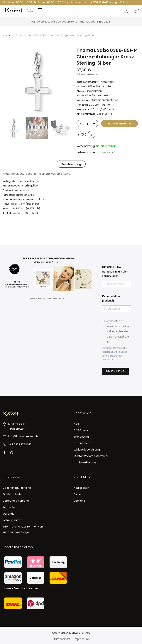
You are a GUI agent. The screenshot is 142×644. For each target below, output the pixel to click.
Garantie (9, 514)
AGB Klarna (81, 430)
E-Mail (125, 2)
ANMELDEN (115, 371)
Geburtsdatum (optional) (111, 298)
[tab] (71, 164)
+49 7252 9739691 (96, 2)
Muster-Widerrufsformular (91, 456)
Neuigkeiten (81, 488)
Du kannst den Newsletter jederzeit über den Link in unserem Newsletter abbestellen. (115, 354)
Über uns (79, 501)
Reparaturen (11, 507)
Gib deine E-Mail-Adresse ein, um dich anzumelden (115, 272)
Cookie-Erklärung (85, 463)
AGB (76, 424)
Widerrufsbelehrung (87, 450)
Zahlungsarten (12, 520)
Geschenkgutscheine (17, 488)
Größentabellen (13, 494)
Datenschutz (82, 443)
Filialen (78, 494)
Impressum (81, 437)
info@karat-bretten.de (23, 436)
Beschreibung (71, 164)
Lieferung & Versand (16, 501)
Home (6, 35)
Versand (94, 74)
